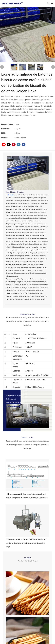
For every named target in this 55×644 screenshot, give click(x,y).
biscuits (11, 195)
